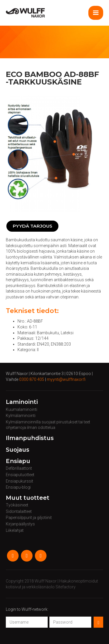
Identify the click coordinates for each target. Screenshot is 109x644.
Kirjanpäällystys (20, 524)
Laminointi (22, 402)
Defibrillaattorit (19, 468)
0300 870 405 (32, 379)
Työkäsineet (17, 505)
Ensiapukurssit (19, 481)
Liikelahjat (15, 530)
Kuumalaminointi (22, 409)
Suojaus (18, 450)
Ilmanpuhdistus (30, 438)
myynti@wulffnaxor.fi (66, 379)
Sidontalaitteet (19, 511)
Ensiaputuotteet (20, 475)
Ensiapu (18, 461)
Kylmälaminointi (21, 416)
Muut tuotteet (28, 498)
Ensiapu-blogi (18, 487)
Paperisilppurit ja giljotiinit (29, 518)
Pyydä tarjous (33, 226)
